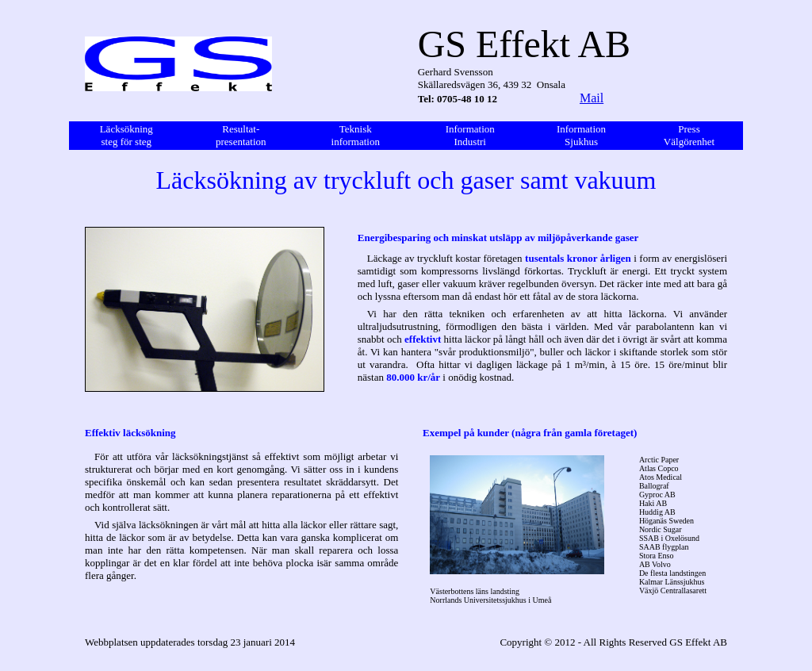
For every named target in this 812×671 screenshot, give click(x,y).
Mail (592, 98)
